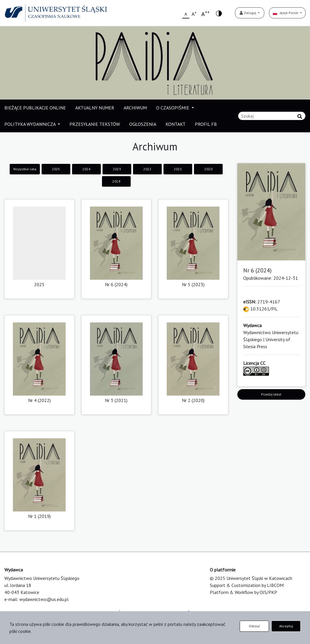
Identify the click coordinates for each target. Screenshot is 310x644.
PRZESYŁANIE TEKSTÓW (95, 124)
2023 (117, 169)
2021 (178, 169)
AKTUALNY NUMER (95, 108)
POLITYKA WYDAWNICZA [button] (30, 124)
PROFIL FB (206, 124)
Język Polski (286, 13)
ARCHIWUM (135, 108)
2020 (208, 169)
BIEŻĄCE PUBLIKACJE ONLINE (35, 108)
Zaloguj (248, 13)
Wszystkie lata (25, 169)
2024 (86, 169)
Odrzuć (254, 626)
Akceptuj (286, 626)
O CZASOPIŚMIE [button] (173, 108)
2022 (147, 169)
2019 (116, 181)
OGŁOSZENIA (143, 124)
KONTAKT (176, 124)
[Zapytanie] (272, 116)
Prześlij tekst (271, 394)
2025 (56, 169)
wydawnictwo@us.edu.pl (44, 599)
